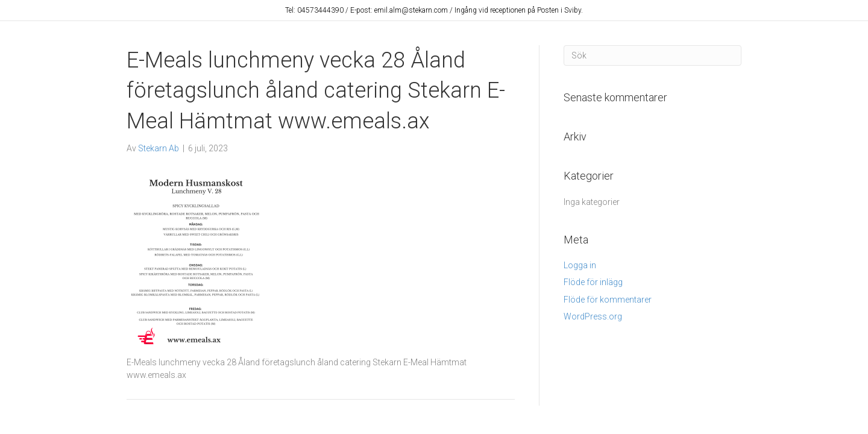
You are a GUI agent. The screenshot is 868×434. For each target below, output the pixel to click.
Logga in (580, 265)
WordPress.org (593, 316)
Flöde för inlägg (593, 282)
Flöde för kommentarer (608, 300)
